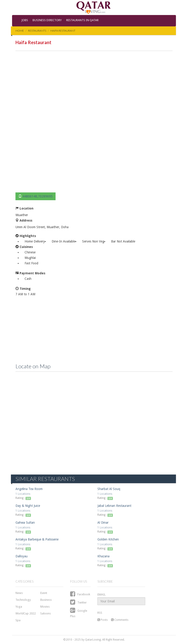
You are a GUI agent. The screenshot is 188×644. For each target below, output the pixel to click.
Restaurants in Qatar (82, 20)
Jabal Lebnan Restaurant (114, 506)
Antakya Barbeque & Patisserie (37, 539)
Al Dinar (103, 523)
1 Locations (23, 494)
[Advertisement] (94, 123)
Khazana (103, 556)
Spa (18, 620)
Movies (45, 607)
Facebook (80, 594)
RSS (100, 613)
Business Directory (47, 20)
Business (46, 600)
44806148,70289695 (38, 196)
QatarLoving (93, 640)
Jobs (25, 20)
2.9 (28, 498)
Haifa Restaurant (63, 31)
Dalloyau (22, 556)
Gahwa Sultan (25, 523)
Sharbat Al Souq (109, 489)
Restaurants (37, 31)
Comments (120, 620)
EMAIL (102, 595)
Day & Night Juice (28, 506)
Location (24, 208)
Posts (103, 620)
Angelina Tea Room (29, 489)
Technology (23, 600)
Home (20, 31)
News (19, 593)
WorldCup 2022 (26, 613)
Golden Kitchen (108, 539)
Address (24, 220)
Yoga (19, 607)
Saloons (46, 613)
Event (44, 593)
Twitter (78, 602)
